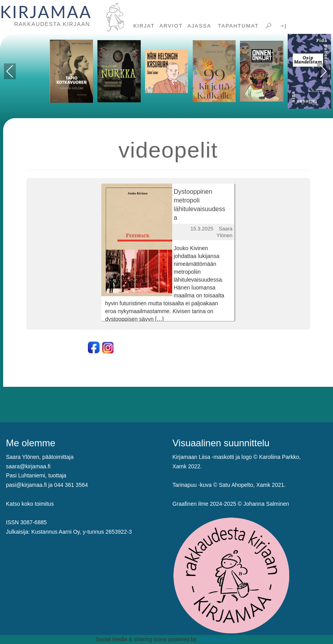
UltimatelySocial (218, 639)
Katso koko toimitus (30, 504)
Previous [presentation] (10, 73)
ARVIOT (171, 26)
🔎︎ (268, 26)
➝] (282, 26)
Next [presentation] (323, 71)
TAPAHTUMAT (237, 26)
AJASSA (199, 26)
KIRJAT (144, 26)
